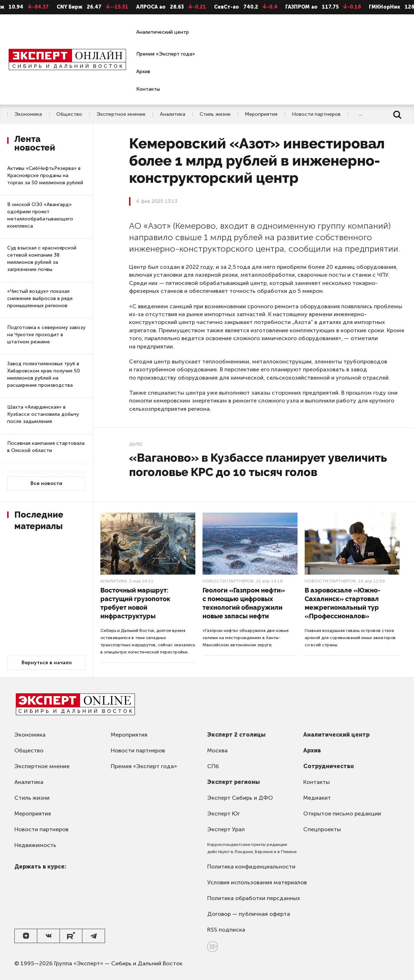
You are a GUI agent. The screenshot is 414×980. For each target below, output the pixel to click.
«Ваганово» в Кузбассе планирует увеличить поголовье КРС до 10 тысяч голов (258, 465)
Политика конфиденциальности (251, 867)
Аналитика (173, 114)
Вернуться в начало (47, 663)
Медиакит (317, 798)
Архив (143, 72)
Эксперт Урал (226, 829)
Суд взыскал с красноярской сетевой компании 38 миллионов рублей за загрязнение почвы (42, 259)
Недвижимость (35, 845)
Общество (69, 114)
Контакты (148, 89)
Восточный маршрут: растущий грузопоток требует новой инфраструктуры (135, 603)
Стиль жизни (215, 114)
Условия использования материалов (257, 882)
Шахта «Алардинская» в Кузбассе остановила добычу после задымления (43, 414)
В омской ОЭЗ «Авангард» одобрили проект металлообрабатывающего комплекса (40, 215)
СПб (213, 766)
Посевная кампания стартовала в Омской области (46, 447)
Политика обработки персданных (254, 898)
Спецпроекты (322, 829)
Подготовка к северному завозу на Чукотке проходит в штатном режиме (46, 335)
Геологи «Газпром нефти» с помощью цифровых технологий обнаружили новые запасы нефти (244, 603)
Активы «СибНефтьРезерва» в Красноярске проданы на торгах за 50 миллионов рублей (45, 175)
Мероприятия (261, 114)
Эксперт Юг (223, 814)
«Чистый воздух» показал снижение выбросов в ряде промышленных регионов (40, 298)
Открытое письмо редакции (342, 814)
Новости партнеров (316, 114)
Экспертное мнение (121, 114)
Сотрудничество (329, 766)
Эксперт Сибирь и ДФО (240, 798)
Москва (217, 750)
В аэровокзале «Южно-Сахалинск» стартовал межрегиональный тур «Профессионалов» (342, 603)
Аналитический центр (163, 32)
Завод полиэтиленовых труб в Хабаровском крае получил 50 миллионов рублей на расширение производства (44, 374)
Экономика (28, 114)
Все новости (46, 483)
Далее (136, 444)
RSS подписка (226, 930)
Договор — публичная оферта (249, 914)
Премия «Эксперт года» (166, 54)
